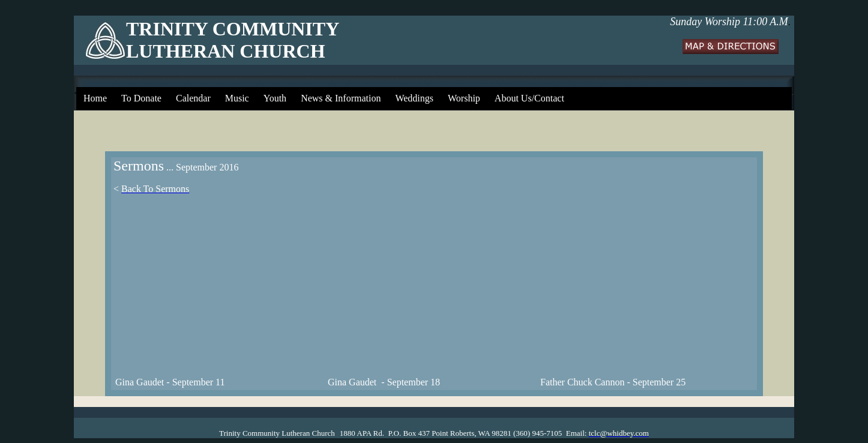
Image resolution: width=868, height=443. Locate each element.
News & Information (341, 98)
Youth (275, 98)
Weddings (414, 98)
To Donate (141, 98)
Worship (464, 98)
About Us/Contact (529, 98)
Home (95, 98)
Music (237, 98)
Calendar (193, 98)
